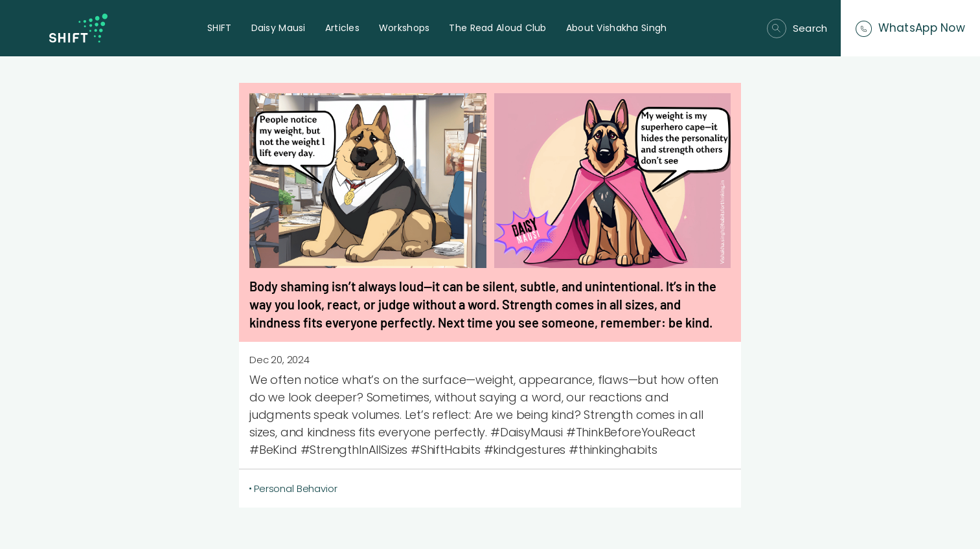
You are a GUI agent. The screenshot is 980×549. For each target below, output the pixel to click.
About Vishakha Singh (617, 28)
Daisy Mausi (279, 28)
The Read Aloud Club (497, 28)
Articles (342, 28)
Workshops (405, 28)
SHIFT (219, 28)
